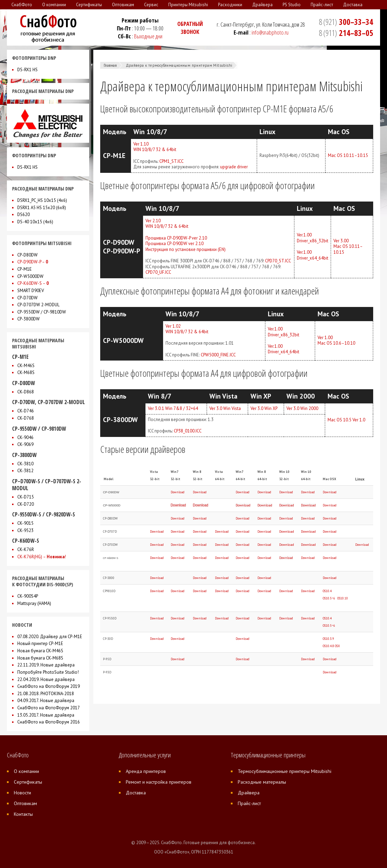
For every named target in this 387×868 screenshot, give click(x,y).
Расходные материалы (262, 782)
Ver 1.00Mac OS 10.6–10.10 (336, 340)
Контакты (23, 814)
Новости (22, 793)
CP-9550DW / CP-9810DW (42, 312)
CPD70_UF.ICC (158, 272)
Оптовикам (25, 803)
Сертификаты (28, 782)
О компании (26, 771)
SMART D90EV (31, 291)
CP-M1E (25, 269)
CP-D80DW (27, 255)
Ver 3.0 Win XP (264, 408)
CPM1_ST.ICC (171, 161)
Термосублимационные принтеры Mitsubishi (285, 771)
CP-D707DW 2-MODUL (38, 305)
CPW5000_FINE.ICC (218, 355)
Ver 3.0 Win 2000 (302, 408)
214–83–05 (346, 33)
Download (178, 492)
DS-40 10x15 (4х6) (35, 222)
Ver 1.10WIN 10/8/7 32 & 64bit (155, 147)
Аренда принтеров (146, 771)
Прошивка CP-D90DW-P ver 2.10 (176, 238)
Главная (110, 65)
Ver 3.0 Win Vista (225, 408)
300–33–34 (346, 22)
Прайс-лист (249, 803)
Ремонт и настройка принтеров (159, 782)
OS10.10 (343, 598)
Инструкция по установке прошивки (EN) (186, 249)
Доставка (136, 793)
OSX (337, 646)
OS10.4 (327, 591)
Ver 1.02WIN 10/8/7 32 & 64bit (187, 329)
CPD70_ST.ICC (278, 261)
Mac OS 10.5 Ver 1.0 (346, 420)
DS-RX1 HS (27, 70)
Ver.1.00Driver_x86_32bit (313, 238)
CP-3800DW (29, 319)
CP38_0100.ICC (188, 431)
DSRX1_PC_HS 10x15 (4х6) (42, 200)
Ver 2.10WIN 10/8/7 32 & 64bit (167, 224)
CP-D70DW (27, 298)
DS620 (23, 214)
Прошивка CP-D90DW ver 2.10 (174, 244)
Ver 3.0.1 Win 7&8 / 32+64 (173, 408)
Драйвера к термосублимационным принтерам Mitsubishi (179, 65)
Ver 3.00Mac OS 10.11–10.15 (348, 246)
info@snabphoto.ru (270, 32)
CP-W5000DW (30, 276)
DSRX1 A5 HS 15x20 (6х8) (42, 208)
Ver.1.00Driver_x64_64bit (313, 255)
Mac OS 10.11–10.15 (348, 155)
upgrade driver (234, 167)
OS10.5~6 (329, 598)
